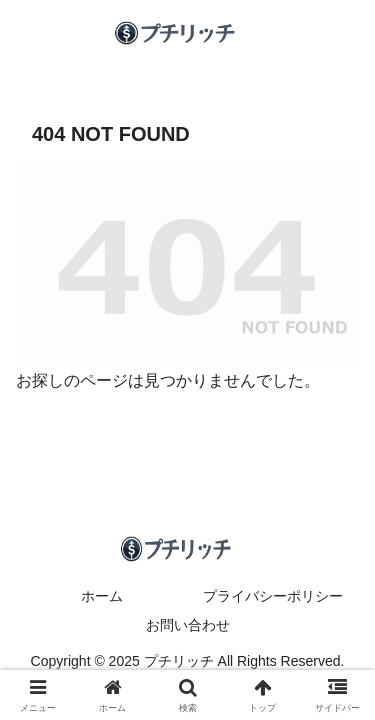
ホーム (102, 596)
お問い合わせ (188, 625)
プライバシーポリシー (273, 596)
